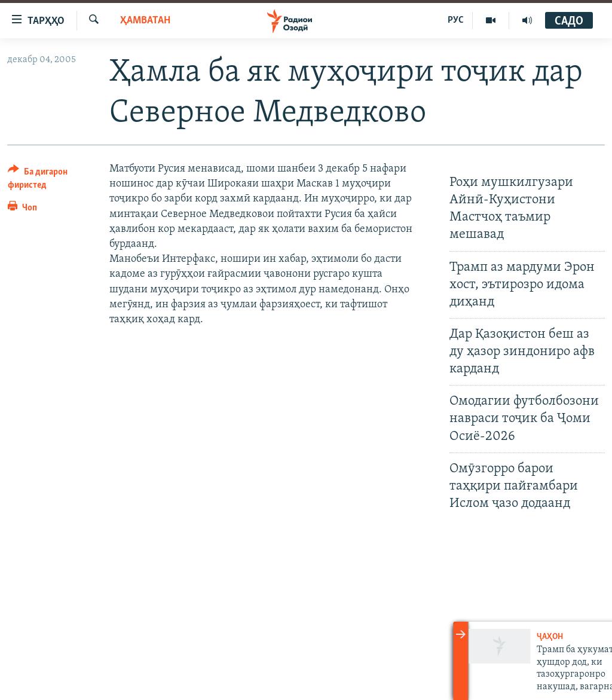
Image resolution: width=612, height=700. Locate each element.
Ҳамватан (145, 21)
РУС (456, 20)
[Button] (51, 180)
